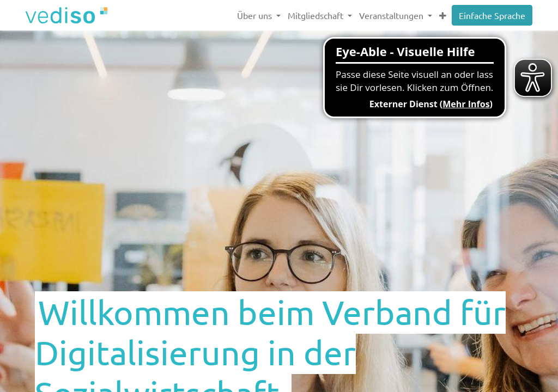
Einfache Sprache (492, 15)
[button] (442, 15)
